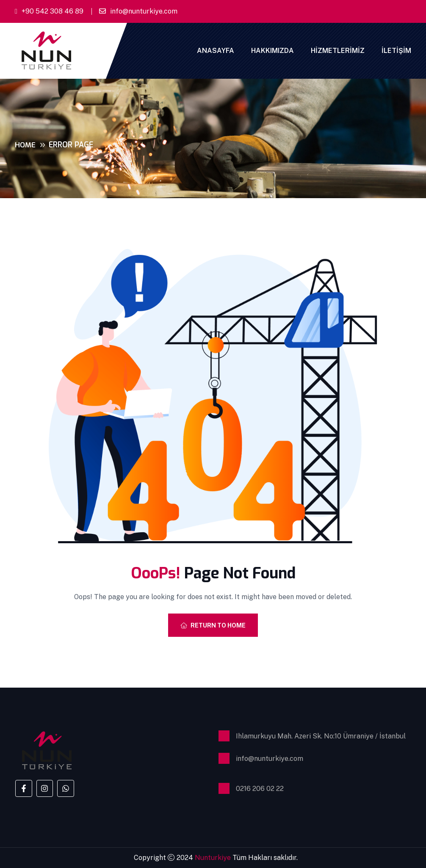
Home (26, 145)
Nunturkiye (214, 858)
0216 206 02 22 (260, 789)
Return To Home (213, 625)
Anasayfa (216, 51)
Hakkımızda (272, 51)
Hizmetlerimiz (338, 51)
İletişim (396, 51)
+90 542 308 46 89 (53, 11)
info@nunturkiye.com (144, 11)
